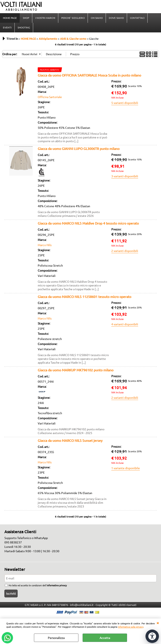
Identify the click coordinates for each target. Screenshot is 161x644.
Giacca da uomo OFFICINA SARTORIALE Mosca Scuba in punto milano (89, 75)
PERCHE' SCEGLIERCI (73, 18)
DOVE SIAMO (116, 18)
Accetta (105, 638)
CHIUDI (158, 623)
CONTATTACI (137, 18)
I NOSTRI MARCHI (45, 18)
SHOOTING (24, 27)
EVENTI (7, 27)
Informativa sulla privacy (131, 627)
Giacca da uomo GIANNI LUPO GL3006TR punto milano (79, 148)
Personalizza (56, 638)
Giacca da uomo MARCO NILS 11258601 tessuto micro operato (84, 296)
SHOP (26, 18)
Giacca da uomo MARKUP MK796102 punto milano (76, 370)
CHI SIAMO (97, 18)
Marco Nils (45, 245)
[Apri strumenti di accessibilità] (152, 636)
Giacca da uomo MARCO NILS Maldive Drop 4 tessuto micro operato (88, 223)
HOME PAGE (10, 18)
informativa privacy (57, 585)
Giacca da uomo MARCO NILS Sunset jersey (70, 440)
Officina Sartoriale (50, 97)
